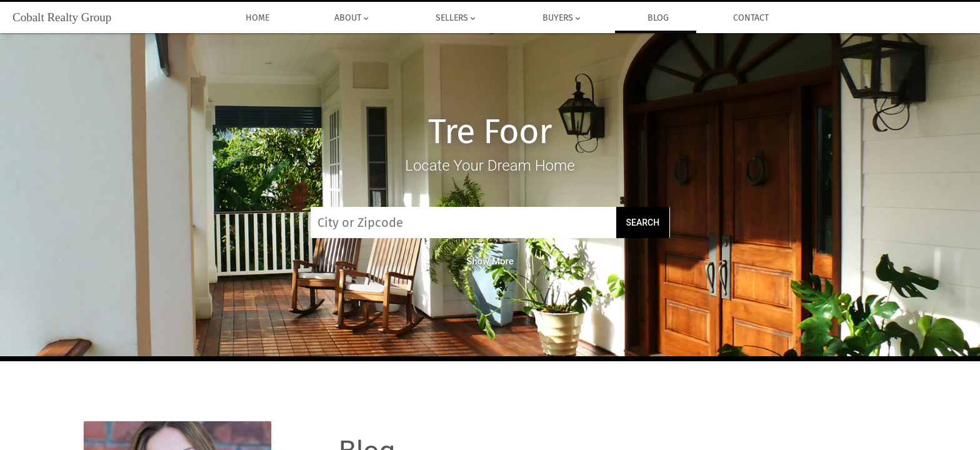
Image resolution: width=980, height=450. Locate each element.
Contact (752, 18)
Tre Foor (490, 132)
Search (643, 222)
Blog (658, 18)
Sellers (457, 18)
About (352, 18)
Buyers (562, 18)
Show (490, 261)
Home (258, 18)
